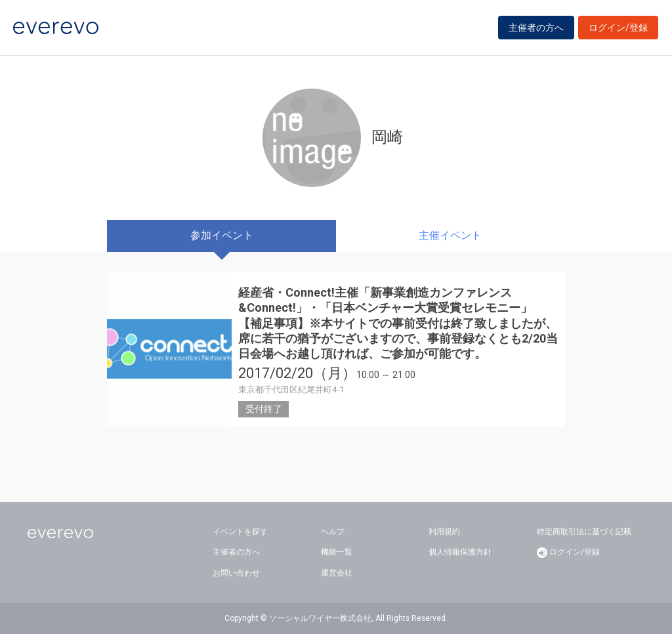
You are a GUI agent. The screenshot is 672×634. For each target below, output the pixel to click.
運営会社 (337, 573)
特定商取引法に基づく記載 (584, 532)
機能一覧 (337, 552)
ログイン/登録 (618, 28)
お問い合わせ (236, 573)
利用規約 (444, 532)
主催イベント (450, 235)
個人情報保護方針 (460, 552)
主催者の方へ (536, 28)
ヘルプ (333, 532)
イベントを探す (240, 532)
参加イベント (222, 235)
